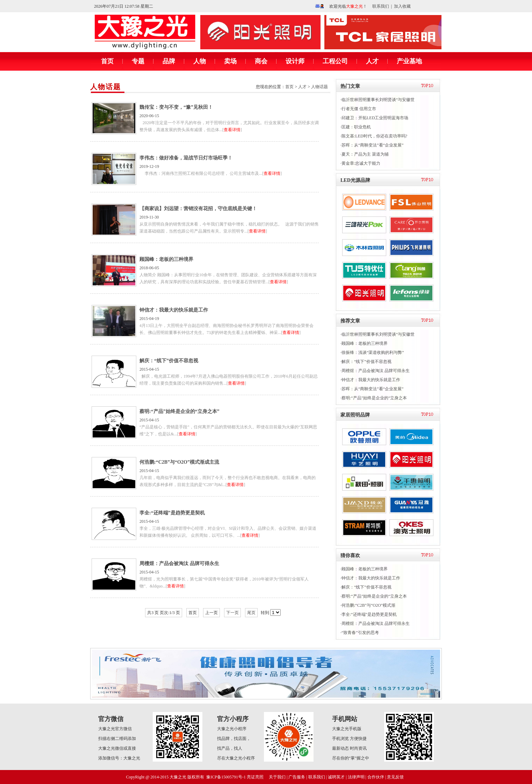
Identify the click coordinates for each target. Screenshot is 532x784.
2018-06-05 (205, 270)
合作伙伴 (376, 777)
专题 (138, 61)
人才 (372, 61)
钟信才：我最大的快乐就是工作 (371, 380)
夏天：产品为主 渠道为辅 (365, 154)
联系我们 (381, 6)
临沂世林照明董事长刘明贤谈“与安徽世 (378, 100)
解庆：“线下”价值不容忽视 (366, 362)
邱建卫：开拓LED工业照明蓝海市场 (375, 118)
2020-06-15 (205, 118)
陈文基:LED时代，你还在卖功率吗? (374, 136)
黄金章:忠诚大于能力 (361, 163)
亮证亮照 (255, 777)
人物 (200, 61)
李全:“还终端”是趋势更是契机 (369, 614)
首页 (107, 61)
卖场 (230, 61)
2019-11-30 (205, 220)
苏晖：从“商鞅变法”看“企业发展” (372, 145)
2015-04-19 (205, 321)
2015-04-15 (205, 372)
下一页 (232, 613)
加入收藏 (402, 6)
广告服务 (297, 777)
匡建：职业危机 (356, 127)
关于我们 (277, 777)
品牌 (169, 61)
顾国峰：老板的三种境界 (365, 343)
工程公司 (335, 61)
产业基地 (409, 61)
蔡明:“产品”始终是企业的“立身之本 (374, 398)
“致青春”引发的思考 (360, 633)
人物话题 (106, 87)
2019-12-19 (205, 169)
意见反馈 (395, 777)
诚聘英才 (336, 777)
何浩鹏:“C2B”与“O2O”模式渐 (368, 605)
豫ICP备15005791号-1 (226, 777)
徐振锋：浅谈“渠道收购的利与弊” (373, 352)
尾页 (251, 613)
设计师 (295, 61)
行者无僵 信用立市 (359, 109)
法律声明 (356, 777)
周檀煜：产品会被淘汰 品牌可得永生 (376, 371)
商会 (261, 61)
